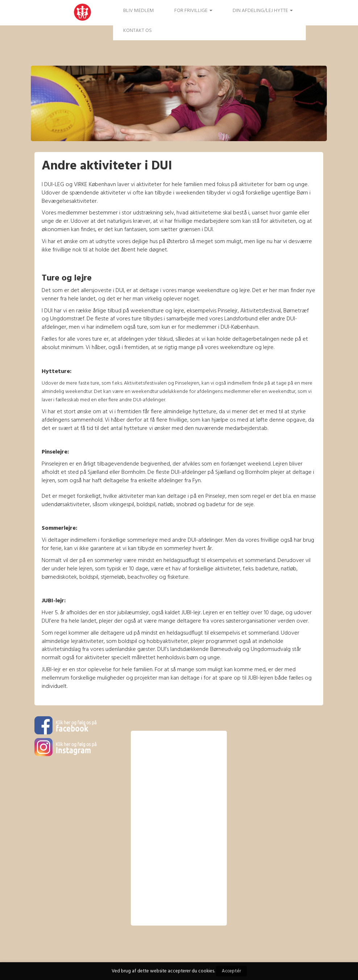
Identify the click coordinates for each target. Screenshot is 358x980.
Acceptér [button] (231, 971)
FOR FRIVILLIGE (193, 11)
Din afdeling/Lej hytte (263, 11)
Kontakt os (138, 31)
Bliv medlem (139, 11)
